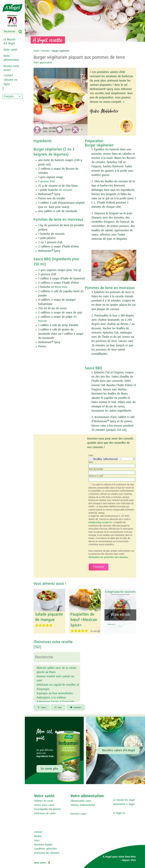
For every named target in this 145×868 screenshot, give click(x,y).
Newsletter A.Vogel (124, 803)
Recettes (46, 51)
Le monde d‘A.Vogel (124, 799)
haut (60, 706)
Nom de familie (96, 469)
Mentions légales (43, 844)
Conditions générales (46, 848)
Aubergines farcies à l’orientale (55, 700)
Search (22, 32)
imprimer (80, 706)
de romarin (66, 190)
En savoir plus (50, 768)
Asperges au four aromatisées (55, 691)
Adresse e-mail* (96, 476)
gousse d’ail (47, 181)
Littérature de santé (45, 812)
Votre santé (10, 50)
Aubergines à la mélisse (51, 696)
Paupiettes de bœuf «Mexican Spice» (83, 619)
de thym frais (59, 287)
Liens (37, 839)
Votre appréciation (46, 62)
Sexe (91, 455)
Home (37, 51)
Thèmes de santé (44, 800)
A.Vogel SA (119, 812)
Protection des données (47, 852)
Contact (38, 831)
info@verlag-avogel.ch (99, 522)
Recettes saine (78, 813)
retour (43, 706)
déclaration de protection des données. (107, 557)
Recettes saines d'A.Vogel (119, 749)
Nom (91, 462)
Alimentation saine (81, 800)
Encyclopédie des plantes (48, 808)
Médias (38, 835)
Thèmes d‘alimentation (83, 804)
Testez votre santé (44, 804)
